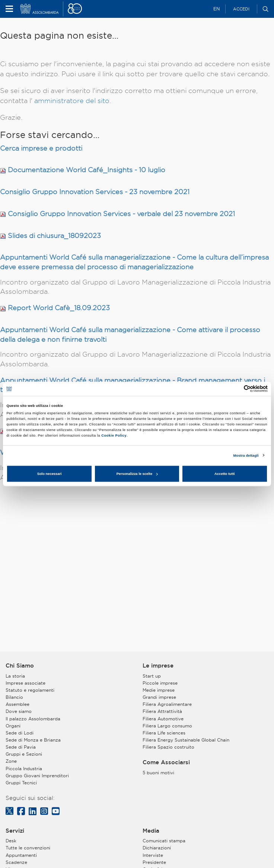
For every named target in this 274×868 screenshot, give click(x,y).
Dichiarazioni (157, 848)
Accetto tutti (225, 474)
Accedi (241, 9)
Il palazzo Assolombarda (33, 719)
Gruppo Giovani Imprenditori (37, 776)
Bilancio (14, 697)
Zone (11, 761)
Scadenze (16, 862)
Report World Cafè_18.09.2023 (59, 308)
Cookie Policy (114, 435)
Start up (152, 676)
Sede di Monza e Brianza (33, 740)
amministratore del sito (72, 101)
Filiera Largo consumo (167, 726)
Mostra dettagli (246, 455)
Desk (11, 841)
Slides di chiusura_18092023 (54, 236)
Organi (13, 726)
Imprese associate (26, 683)
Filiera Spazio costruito (168, 747)
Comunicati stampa (164, 841)
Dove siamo (19, 711)
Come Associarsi (166, 762)
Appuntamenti (21, 855)
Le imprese (158, 666)
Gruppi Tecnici (21, 783)
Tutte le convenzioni (28, 848)
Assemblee (17, 704)
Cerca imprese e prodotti (41, 148)
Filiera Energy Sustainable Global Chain (186, 740)
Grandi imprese (159, 697)
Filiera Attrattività (162, 711)
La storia (15, 676)
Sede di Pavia (21, 747)
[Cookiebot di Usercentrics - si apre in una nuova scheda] (235, 389)
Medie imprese (159, 690)
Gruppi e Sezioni (24, 754)
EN (216, 9)
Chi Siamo (20, 666)
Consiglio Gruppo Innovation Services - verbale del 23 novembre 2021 (121, 214)
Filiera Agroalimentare (167, 704)
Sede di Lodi (20, 733)
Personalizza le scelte (137, 474)
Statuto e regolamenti (30, 690)
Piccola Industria (24, 769)
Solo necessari (50, 474)
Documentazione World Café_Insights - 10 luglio (87, 170)
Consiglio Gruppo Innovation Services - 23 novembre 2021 (95, 192)
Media (151, 831)
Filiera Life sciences (164, 733)
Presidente (154, 862)
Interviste (153, 855)
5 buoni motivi (158, 773)
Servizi (15, 831)
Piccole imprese (160, 683)
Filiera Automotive (163, 719)
